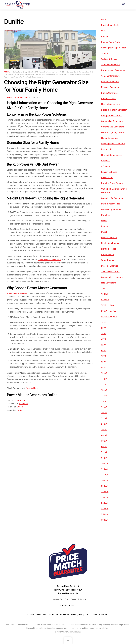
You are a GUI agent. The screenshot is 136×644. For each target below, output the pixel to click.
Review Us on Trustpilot (68, 586)
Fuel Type (63, 72)
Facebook (22, 461)
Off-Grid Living (62, 75)
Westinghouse (32, 77)
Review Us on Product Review (68, 590)
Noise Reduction (51, 75)
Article (7, 72)
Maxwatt (42, 75)
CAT (36, 72)
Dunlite (57, 72)
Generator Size (84, 72)
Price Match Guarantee (97, 615)
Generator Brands (73, 72)
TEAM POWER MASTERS (18, 97)
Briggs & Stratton (29, 72)
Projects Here (34, 448)
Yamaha (40, 77)
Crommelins (43, 72)
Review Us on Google (68, 593)
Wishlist (30, 615)
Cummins (51, 72)
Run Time (23, 77)
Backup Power (18, 72)
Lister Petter (35, 75)
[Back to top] (68, 640)
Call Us (64, 605)
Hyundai (23, 75)
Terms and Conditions (59, 615)
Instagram (25, 465)
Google (21, 468)
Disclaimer (41, 615)
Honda (17, 75)
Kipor (28, 75)
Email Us (72, 605)
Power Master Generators (76, 75)
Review (21, 472)
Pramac (17, 77)
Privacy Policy (78, 615)
